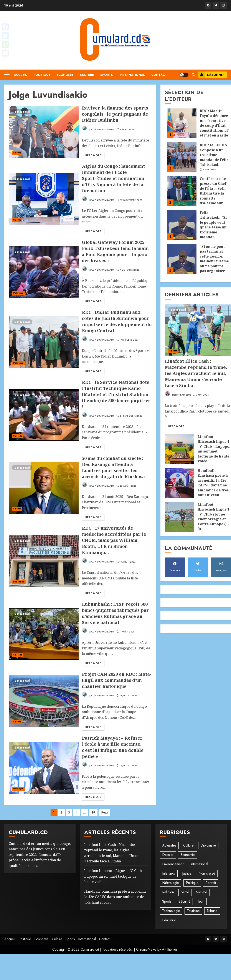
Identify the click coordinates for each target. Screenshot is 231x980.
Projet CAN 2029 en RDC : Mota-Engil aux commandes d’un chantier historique (117, 680)
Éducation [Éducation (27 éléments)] (169, 920)
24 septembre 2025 (131, 416)
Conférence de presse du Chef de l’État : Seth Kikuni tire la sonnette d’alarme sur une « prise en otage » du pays (214, 196)
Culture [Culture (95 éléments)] (188, 845)
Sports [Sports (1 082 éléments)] (167, 901)
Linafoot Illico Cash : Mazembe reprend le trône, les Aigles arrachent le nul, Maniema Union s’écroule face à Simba (196, 373)
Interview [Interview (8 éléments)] (169, 873)
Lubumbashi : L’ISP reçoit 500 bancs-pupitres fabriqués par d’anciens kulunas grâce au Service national (115, 613)
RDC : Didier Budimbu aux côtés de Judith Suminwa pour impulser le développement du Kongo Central (117, 321)
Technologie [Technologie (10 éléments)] (171, 911)
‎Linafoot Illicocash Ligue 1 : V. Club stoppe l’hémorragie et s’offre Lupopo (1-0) (213, 517)
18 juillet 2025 (128, 766)
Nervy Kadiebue (178, 394)
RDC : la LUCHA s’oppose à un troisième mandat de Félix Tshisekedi (214, 155)
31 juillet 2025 (128, 696)
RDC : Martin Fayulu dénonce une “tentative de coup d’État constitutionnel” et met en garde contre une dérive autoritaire (215, 130)
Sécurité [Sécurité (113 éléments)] (184, 901)
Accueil (20, 75)
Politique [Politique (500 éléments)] (192, 883)
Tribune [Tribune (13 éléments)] (212, 911)
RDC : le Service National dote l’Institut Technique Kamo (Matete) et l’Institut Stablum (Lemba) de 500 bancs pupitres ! (116, 394)
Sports (107, 75)
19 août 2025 (127, 562)
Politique (42, 75)
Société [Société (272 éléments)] (202, 892)
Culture (87, 75)
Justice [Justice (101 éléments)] (187, 873)
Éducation (19, 582)
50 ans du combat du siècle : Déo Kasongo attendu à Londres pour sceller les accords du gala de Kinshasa (113, 467)
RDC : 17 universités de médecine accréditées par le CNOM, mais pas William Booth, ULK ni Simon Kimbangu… (114, 540)
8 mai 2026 (209, 170)
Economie (65, 75)
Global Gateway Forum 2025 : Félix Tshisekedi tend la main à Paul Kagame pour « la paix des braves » (115, 251)
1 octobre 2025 (129, 340)
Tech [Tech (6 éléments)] (201, 901)
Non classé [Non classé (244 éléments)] (207, 873)
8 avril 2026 (127, 130)
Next (104, 812)
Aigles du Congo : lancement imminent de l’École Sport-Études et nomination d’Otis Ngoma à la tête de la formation (113, 178)
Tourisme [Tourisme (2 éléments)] (193, 911)
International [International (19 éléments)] (199, 864)
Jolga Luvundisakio (98, 128)
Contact (159, 75)
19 (93, 812)
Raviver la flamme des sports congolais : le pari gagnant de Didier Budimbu (115, 114)
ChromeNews (146, 949)
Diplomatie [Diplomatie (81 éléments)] (208, 845)
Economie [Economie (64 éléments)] (188, 855)
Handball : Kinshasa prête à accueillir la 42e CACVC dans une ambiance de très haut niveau (213, 483)
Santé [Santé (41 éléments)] (185, 892)
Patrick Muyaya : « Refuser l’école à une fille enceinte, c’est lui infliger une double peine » (113, 747)
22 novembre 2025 (131, 200)
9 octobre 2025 (129, 270)
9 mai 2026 (202, 395)
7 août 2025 (127, 632)
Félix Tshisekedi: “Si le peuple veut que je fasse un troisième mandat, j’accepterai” (213, 227)
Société (18, 436)
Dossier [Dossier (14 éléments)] (168, 855)
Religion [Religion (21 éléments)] (168, 892)
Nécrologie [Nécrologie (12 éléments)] (171, 883)
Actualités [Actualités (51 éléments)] (169, 845)
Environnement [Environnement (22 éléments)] (173, 864)
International (132, 75)
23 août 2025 (128, 486)
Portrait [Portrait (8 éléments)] (211, 883)
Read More (93, 155)
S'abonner (211, 75)
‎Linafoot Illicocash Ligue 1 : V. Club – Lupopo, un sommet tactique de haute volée (214, 449)
